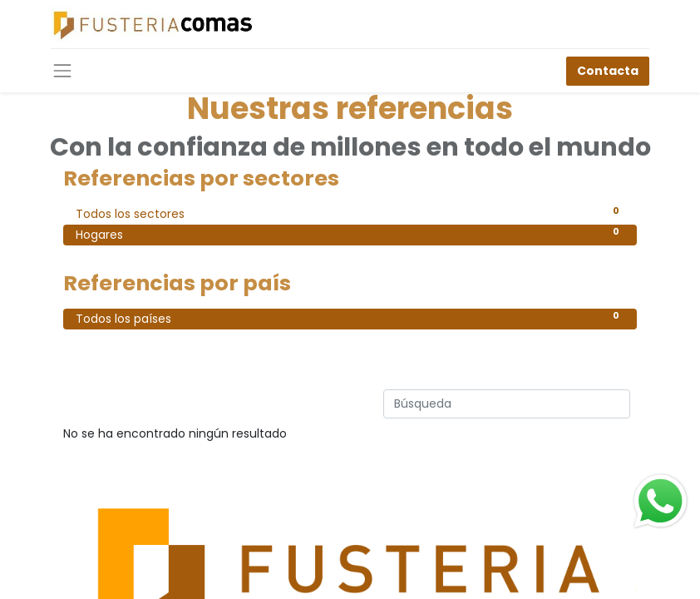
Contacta (608, 71)
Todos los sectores (350, 213)
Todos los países (350, 318)
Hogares (350, 234)
